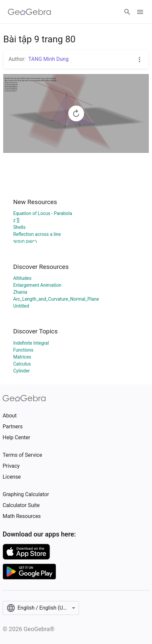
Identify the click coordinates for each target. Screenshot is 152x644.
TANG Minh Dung (48, 59)
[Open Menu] (140, 12)
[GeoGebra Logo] (30, 12)
